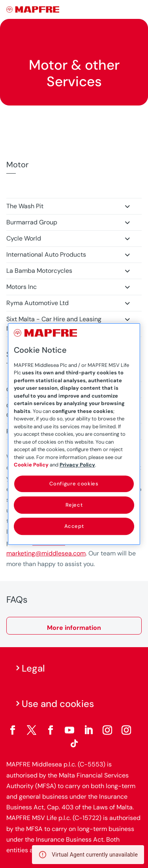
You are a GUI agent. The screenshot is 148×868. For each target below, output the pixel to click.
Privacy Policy (77, 465)
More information (74, 628)
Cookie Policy (31, 465)
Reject (74, 505)
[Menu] (137, 10)
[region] (74, 434)
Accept (74, 526)
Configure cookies (74, 484)
